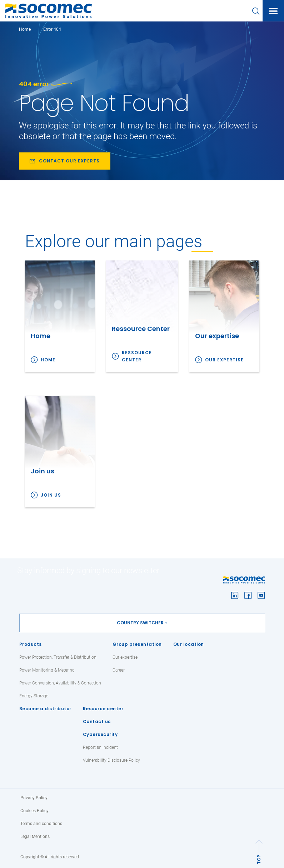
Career (119, 670)
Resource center (103, 709)
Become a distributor (45, 709)
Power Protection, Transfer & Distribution (58, 657)
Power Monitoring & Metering (47, 670)
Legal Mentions (35, 837)
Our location (189, 644)
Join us (51, 495)
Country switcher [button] (140, 623)
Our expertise (224, 360)
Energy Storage (34, 696)
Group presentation (137, 644)
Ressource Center (137, 356)
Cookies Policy (34, 811)
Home (25, 29)
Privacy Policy (34, 798)
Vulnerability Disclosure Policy (111, 760)
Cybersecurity (100, 734)
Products (31, 644)
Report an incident (100, 747)
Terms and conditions (41, 824)
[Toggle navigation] (273, 11)
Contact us (97, 721)
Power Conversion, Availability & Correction (60, 683)
